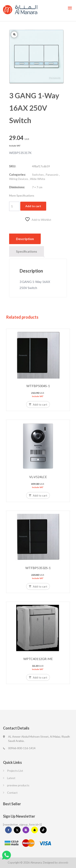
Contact (12, 793)
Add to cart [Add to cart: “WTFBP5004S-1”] (38, 404)
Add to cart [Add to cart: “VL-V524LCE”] (38, 495)
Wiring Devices (19, 179)
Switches (38, 175)
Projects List (15, 771)
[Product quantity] (14, 206)
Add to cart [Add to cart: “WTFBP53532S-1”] (38, 586)
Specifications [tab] (27, 251)
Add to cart (33, 206)
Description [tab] (25, 239)
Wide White (38, 179)
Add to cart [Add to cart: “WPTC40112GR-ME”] (38, 677)
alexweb (63, 863)
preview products (18, 785)
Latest (11, 778)
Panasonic (52, 175)
